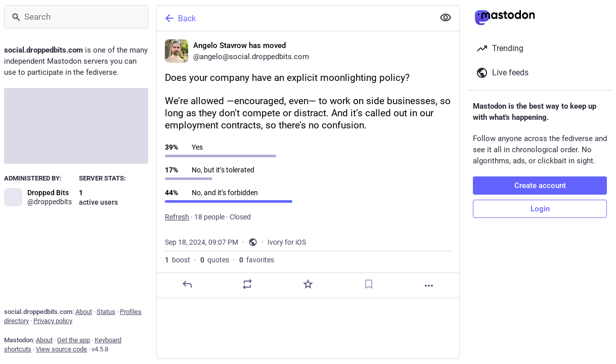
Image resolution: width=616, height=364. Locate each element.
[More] (429, 286)
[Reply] (187, 284)
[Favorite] (308, 284)
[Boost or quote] (247, 284)
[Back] (294, 18)
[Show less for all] (446, 18)
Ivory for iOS (287, 242)
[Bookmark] (369, 284)
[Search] (76, 17)
